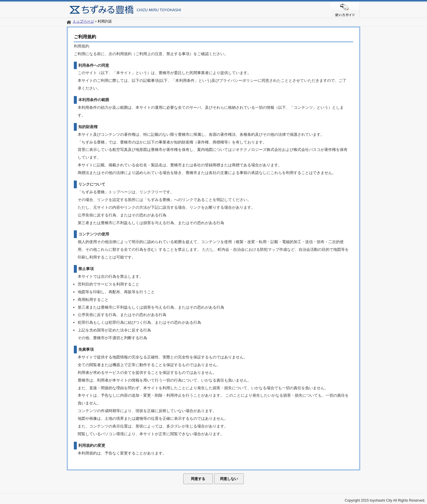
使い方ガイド (345, 9)
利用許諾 (105, 21)
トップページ (83, 21)
